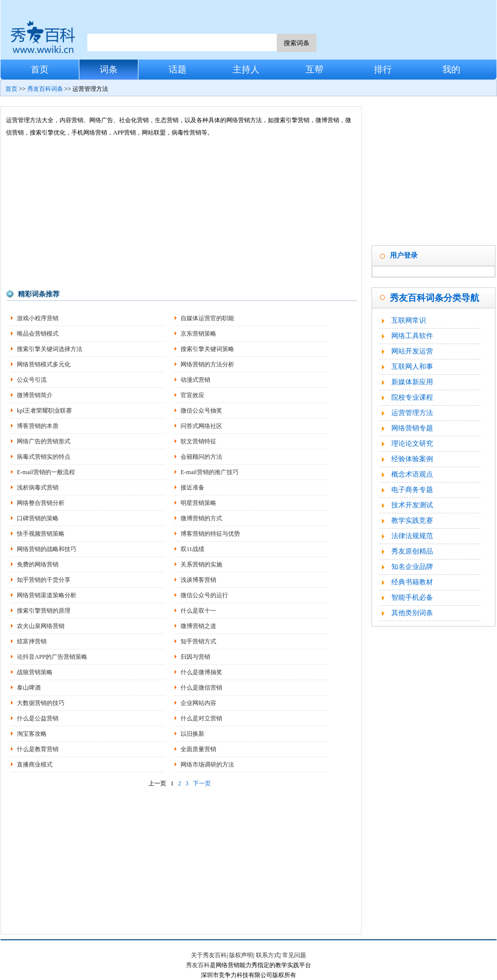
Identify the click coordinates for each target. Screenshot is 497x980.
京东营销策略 (198, 334)
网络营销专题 (412, 428)
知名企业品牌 (412, 567)
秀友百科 (198, 965)
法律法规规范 (412, 536)
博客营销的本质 (38, 426)
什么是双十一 (198, 611)
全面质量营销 (198, 749)
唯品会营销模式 (38, 334)
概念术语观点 (412, 474)
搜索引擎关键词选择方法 (50, 349)
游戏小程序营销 (38, 318)
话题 (178, 70)
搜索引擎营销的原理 (44, 611)
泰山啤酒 (29, 688)
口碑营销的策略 (38, 518)
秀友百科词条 (45, 89)
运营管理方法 (412, 413)
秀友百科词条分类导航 (435, 298)
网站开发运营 (412, 351)
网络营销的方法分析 (207, 364)
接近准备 (192, 488)
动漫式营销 (195, 380)
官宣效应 (192, 395)
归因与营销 (195, 657)
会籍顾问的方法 (201, 457)
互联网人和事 (412, 367)
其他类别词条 (412, 613)
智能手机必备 (412, 597)
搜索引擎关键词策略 (207, 349)
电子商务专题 (412, 490)
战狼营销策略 (35, 672)
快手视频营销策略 (41, 534)
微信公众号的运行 (204, 595)
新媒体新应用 (412, 382)
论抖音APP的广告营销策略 (52, 657)
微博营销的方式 (201, 518)
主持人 (246, 70)
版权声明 (241, 955)
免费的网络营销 (38, 564)
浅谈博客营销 (198, 580)
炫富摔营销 (32, 641)
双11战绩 (192, 549)
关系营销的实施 (201, 564)
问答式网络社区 (201, 426)
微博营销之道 (198, 626)
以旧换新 (192, 734)
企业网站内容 (198, 703)
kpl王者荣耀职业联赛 (44, 411)
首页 (40, 70)
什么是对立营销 (201, 718)
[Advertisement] (181, 213)
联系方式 (268, 955)
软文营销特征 (198, 441)
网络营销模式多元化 (44, 364)
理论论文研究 (412, 444)
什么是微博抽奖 (201, 672)
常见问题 (294, 955)
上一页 (157, 783)
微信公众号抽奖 (201, 411)
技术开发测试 (412, 505)
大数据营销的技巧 (41, 703)
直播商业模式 (35, 765)
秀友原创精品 (412, 551)
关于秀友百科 (209, 955)
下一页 (202, 783)
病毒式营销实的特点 (44, 457)
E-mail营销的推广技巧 (210, 472)
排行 (383, 70)
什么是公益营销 (38, 718)
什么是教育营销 (38, 749)
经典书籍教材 (412, 582)
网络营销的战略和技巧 (47, 549)
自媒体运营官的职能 (207, 318)
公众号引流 (32, 380)
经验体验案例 (412, 459)
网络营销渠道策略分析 (47, 595)
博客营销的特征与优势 (210, 534)
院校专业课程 (412, 397)
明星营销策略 (198, 503)
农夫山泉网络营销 (41, 626)
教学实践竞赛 (412, 521)
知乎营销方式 (198, 641)
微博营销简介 (35, 395)
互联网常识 (409, 320)
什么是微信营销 (201, 688)
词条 (109, 70)
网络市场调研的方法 (207, 765)
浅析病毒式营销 (38, 488)
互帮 (314, 70)
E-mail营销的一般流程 (46, 472)
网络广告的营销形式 (44, 441)
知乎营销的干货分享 (44, 580)
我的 (451, 70)
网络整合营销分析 (41, 503)
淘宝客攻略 (32, 734)
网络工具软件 (412, 336)
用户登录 (404, 255)
